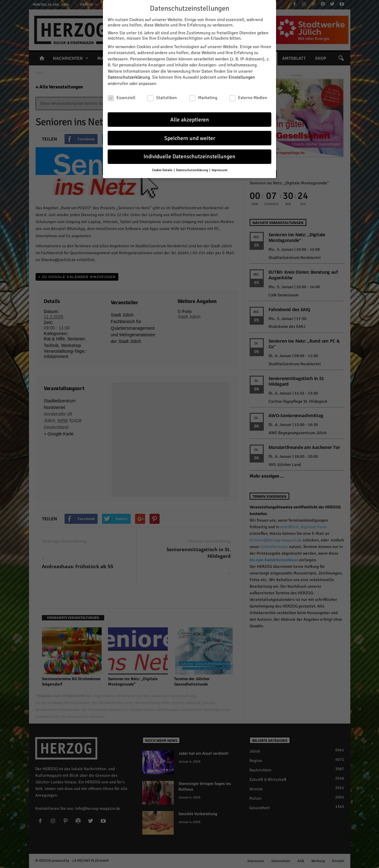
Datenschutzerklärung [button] (192, 169)
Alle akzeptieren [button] (190, 119)
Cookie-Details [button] (163, 169)
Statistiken (162, 97)
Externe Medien (248, 97)
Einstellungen (242, 77)
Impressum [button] (219, 169)
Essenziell (122, 97)
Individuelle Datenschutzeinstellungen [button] (189, 156)
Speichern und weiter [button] (190, 137)
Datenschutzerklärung (129, 77)
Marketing (203, 97)
